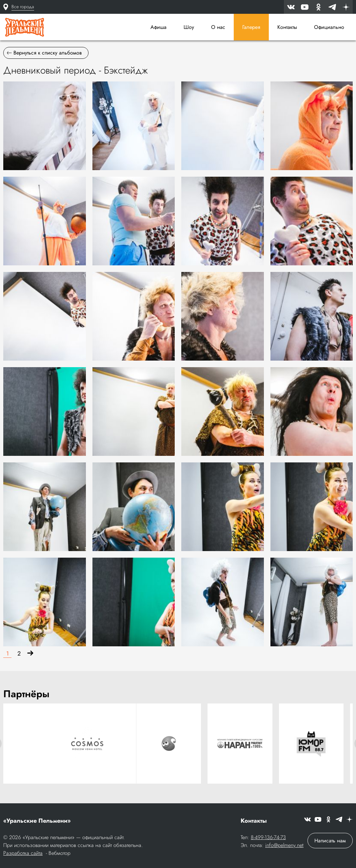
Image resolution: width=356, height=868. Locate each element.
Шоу (189, 27)
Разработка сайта (23, 853)
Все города (23, 7)
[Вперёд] (30, 654)
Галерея (251, 27)
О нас (218, 27)
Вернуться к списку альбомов (44, 53)
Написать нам (330, 841)
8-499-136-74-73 (268, 837)
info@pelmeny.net (284, 845)
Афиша (158, 27)
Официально (329, 27)
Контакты (287, 27)
